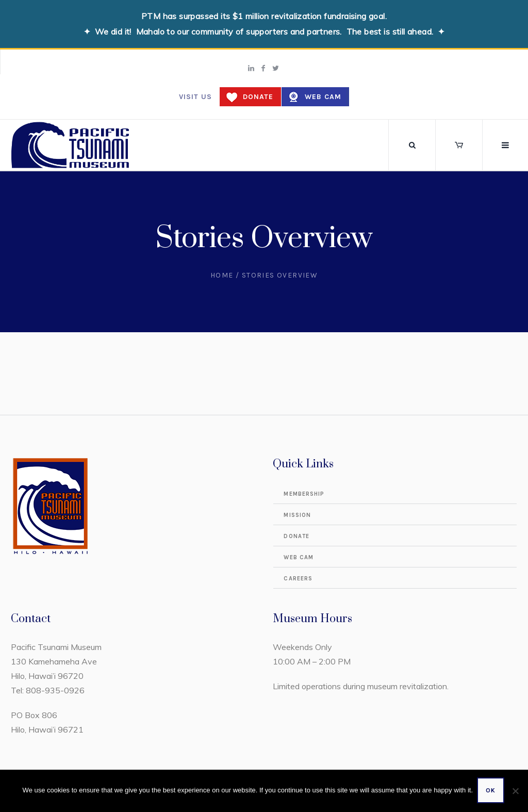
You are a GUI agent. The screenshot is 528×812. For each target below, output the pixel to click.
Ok (492, 791)
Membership (304, 494)
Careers (298, 579)
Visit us (195, 97)
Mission (297, 515)
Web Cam (323, 97)
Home (222, 275)
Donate (258, 97)
